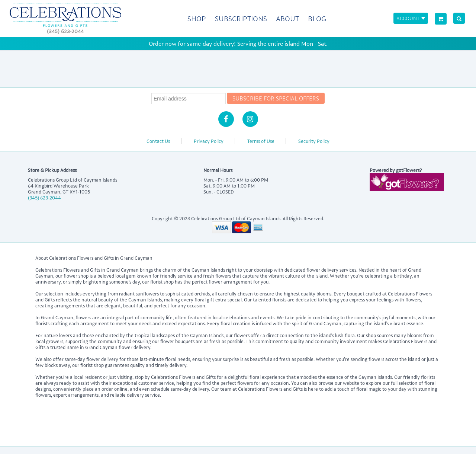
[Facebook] (226, 119)
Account (408, 18)
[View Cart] (441, 19)
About (287, 19)
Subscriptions (241, 19)
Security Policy (314, 141)
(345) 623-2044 (65, 31)
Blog (317, 19)
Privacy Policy (209, 141)
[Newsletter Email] (189, 99)
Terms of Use (261, 141)
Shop (197, 19)
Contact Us (158, 141)
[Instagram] (250, 119)
